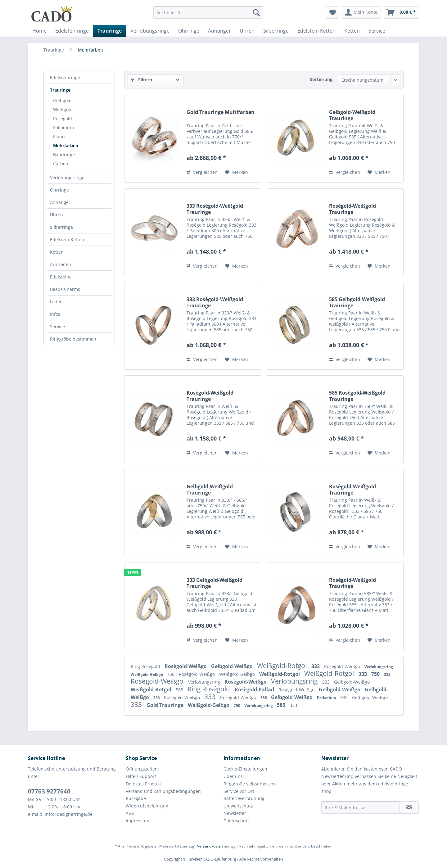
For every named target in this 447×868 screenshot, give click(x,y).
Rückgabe (136, 798)
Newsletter (235, 813)
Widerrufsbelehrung (147, 806)
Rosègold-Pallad (255, 689)
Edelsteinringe (65, 77)
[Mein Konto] (361, 12)
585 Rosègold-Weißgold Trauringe (357, 396)
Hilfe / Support (141, 776)
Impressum (138, 821)
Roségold (63, 118)
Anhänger (60, 202)
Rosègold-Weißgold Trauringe (352, 209)
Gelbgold (62, 100)
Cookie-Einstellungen (245, 769)
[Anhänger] (219, 31)
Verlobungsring (379, 667)
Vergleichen (202, 172)
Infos (55, 314)
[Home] (39, 31)
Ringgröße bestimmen (73, 339)
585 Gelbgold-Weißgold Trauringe (357, 302)
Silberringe (61, 227)
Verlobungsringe (67, 177)
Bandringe (64, 154)
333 (316, 666)
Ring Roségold (146, 666)
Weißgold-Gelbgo (147, 674)
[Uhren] (247, 31)
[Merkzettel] (333, 12)
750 (171, 674)
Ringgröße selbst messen (250, 784)
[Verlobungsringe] (150, 31)
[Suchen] (256, 12)
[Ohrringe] (189, 31)
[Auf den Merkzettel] (237, 172)
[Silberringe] (276, 31)
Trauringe (60, 90)
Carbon (61, 163)
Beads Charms (65, 289)
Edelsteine (61, 277)
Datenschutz (237, 821)
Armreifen (61, 264)
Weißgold (63, 109)
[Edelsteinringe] (72, 31)
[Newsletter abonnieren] (409, 807)
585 (180, 690)
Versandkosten (210, 846)
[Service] (377, 31)
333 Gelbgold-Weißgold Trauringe (214, 583)
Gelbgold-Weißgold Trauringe (352, 115)
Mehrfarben (66, 145)
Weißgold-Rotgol (283, 666)
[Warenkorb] (401, 12)
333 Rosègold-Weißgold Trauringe (215, 209)
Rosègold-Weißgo (186, 666)
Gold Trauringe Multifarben (221, 112)
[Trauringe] (110, 31)
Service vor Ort (239, 791)
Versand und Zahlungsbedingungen (163, 791)
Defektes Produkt (143, 784)
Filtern (142, 80)
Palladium (63, 127)
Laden (56, 302)
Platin (59, 136)
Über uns (233, 776)
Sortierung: (322, 79)
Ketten (57, 252)
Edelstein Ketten (67, 240)
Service (57, 326)
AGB (130, 813)
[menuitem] (208, 15)
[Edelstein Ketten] (316, 31)
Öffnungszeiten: (142, 769)
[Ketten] (352, 31)
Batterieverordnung (244, 798)
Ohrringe (59, 190)
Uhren (56, 215)
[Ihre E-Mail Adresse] (360, 807)
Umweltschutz (238, 806)
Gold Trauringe (166, 705)
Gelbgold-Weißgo (233, 666)
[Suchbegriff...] (208, 12)
